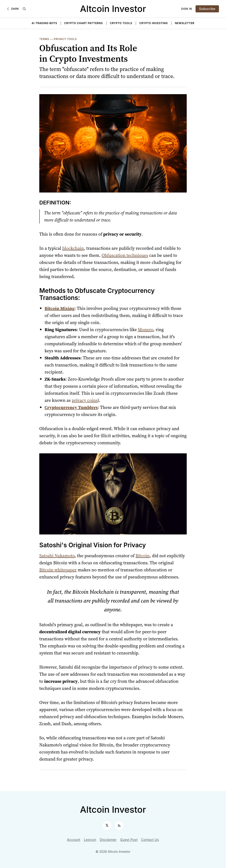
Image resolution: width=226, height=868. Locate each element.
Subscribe (207, 9)
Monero (146, 330)
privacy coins (85, 400)
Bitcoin (143, 556)
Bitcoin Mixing (60, 308)
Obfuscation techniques (125, 255)
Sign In (187, 9)
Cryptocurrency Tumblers (71, 407)
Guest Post (129, 840)
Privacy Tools (65, 39)
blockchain (73, 248)
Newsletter (185, 23)
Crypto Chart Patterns (84, 23)
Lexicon (90, 840)
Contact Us (150, 840)
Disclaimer (108, 840)
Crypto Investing (153, 23)
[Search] (24, 9)
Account (74, 840)
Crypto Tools (121, 23)
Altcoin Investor (113, 9)
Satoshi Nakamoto (57, 556)
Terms (44, 39)
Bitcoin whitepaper (58, 570)
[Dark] (13, 9)
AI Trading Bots (44, 23)
